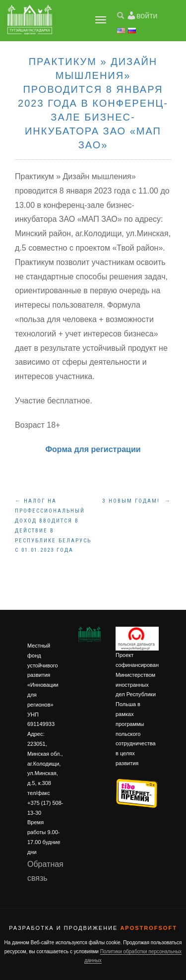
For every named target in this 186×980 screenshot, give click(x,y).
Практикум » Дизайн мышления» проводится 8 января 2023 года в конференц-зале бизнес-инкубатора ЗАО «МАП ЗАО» (93, 103)
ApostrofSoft (148, 928)
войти (147, 16)
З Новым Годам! (137, 501)
